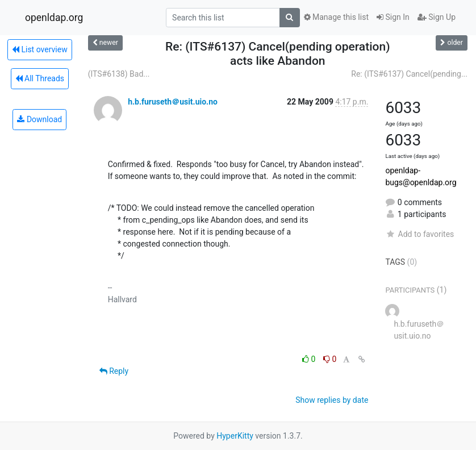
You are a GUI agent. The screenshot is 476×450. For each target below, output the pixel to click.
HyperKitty (235, 436)
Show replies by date (332, 400)
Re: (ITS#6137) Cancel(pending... (409, 74)
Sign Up (437, 17)
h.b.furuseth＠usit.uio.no (173, 102)
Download (39, 119)
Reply (114, 371)
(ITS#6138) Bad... (119, 74)
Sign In (393, 17)
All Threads (40, 78)
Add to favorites (419, 234)
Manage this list (336, 17)
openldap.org (54, 18)
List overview (40, 49)
